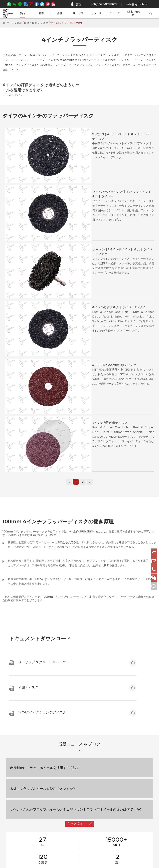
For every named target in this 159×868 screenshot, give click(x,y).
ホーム (11, 23)
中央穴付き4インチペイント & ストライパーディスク (89, 134)
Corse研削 (9, 830)
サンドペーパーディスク (17, 810)
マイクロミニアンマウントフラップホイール (29, 763)
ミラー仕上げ (11, 843)
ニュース (115, 13)
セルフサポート (105, 770)
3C (70, 776)
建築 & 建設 (76, 770)
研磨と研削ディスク (36, 23)
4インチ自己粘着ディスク (71, 291)
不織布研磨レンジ (13, 770)
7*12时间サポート (106, 763)
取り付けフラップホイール (19, 756)
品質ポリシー (103, 796)
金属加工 (74, 763)
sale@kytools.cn (137, 4)
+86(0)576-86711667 (104, 4)
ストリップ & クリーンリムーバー (23, 790)
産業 (41, 13)
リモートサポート (106, 776)
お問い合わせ (133, 13)
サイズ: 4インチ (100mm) (66, 23)
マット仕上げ (11, 836)
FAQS (133, 783)
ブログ (134, 796)
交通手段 (74, 756)
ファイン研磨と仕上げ (16, 823)
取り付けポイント (13, 776)
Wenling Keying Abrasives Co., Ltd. (38, 859)
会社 (60, 13)
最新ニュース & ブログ (79, 589)
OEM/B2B (102, 783)
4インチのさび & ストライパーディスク (80, 228)
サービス (78, 13)
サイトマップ (118, 859)
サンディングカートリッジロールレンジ (27, 783)
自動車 (73, 783)
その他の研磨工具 (13, 816)
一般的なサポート (106, 756)
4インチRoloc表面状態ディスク (75, 259)
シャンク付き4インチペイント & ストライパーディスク (91, 197)
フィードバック (105, 790)
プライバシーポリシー (143, 859)
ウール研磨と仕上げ (15, 796)
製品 (22, 13)
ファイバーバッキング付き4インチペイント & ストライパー (94, 165)
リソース (96, 13)
